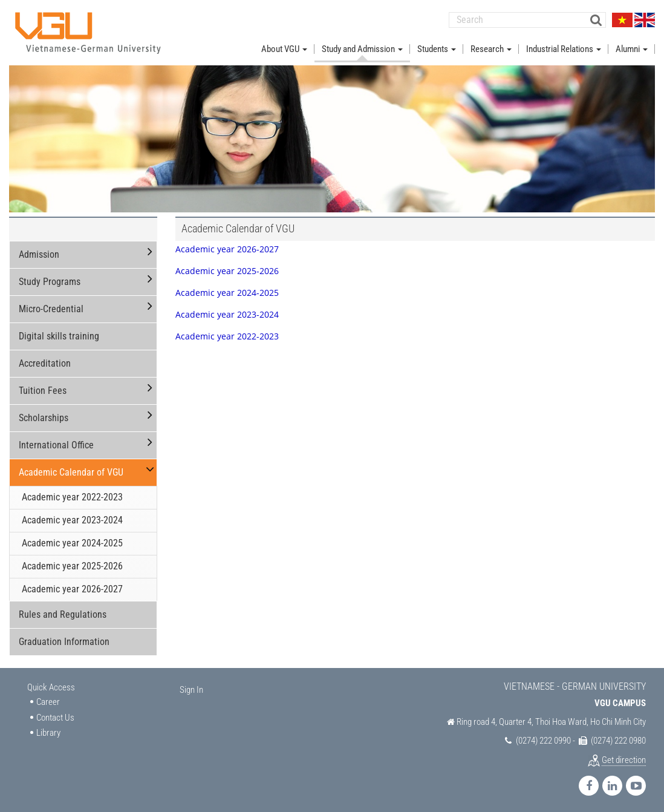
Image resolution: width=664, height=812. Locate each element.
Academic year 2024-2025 (72, 542)
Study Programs (50, 280)
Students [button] (437, 47)
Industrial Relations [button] (564, 47)
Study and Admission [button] (362, 47)
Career (48, 701)
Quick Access (51, 686)
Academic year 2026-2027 (72, 587)
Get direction (624, 758)
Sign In (191, 688)
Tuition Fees (43, 389)
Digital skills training (59, 335)
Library (48, 731)
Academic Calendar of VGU (71, 471)
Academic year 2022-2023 (72, 496)
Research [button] (491, 47)
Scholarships (44, 417)
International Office (56, 444)
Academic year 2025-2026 (72, 564)
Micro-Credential (51, 308)
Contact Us (55, 716)
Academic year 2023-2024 (72, 519)
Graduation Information (64, 640)
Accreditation (45, 362)
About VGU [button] (284, 47)
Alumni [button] (632, 47)
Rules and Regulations (63, 613)
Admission (39, 253)
